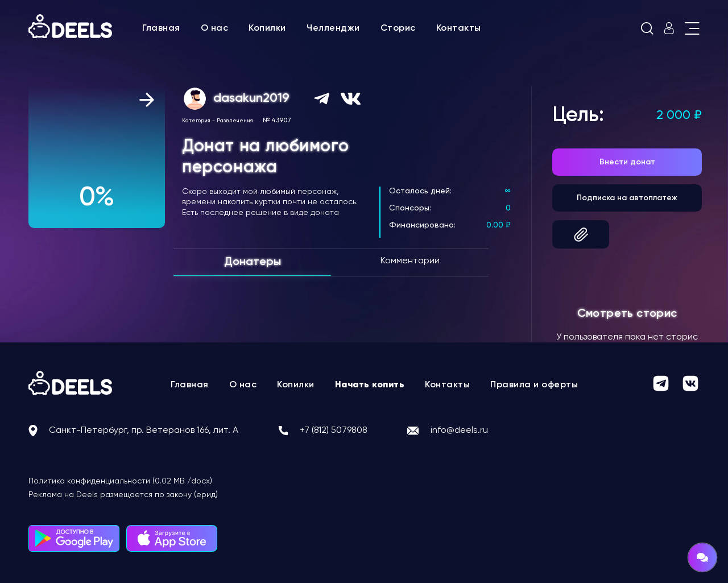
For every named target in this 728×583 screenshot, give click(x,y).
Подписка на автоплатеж (627, 198)
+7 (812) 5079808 (334, 431)
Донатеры (253, 262)
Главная (161, 28)
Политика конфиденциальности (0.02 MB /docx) (120, 481)
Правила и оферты (534, 385)
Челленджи (333, 28)
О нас (215, 28)
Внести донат (627, 162)
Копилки (267, 28)
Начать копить (370, 385)
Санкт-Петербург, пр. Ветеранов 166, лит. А (144, 431)
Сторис (398, 28)
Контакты (459, 28)
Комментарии (410, 261)
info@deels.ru (459, 431)
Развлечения (235, 121)
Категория (196, 121)
